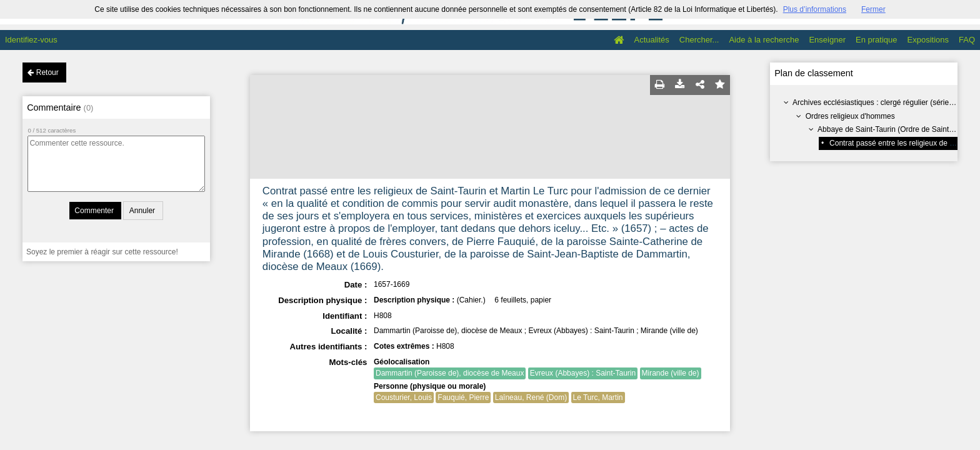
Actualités (651, 40)
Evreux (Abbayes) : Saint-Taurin (583, 373)
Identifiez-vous (31, 40)
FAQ (967, 40)
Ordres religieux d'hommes (850, 116)
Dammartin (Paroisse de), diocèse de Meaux (450, 373)
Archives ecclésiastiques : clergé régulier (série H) (876, 102)
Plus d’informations (815, 9)
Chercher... (699, 40)
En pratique (877, 40)
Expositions (928, 40)
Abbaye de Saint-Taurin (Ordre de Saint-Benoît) (897, 129)
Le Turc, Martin (598, 397)
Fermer (873, 9)
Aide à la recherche (764, 40)
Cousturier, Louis (404, 397)
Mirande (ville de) (671, 373)
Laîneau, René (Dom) (531, 397)
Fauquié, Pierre (463, 397)
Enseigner (827, 40)
